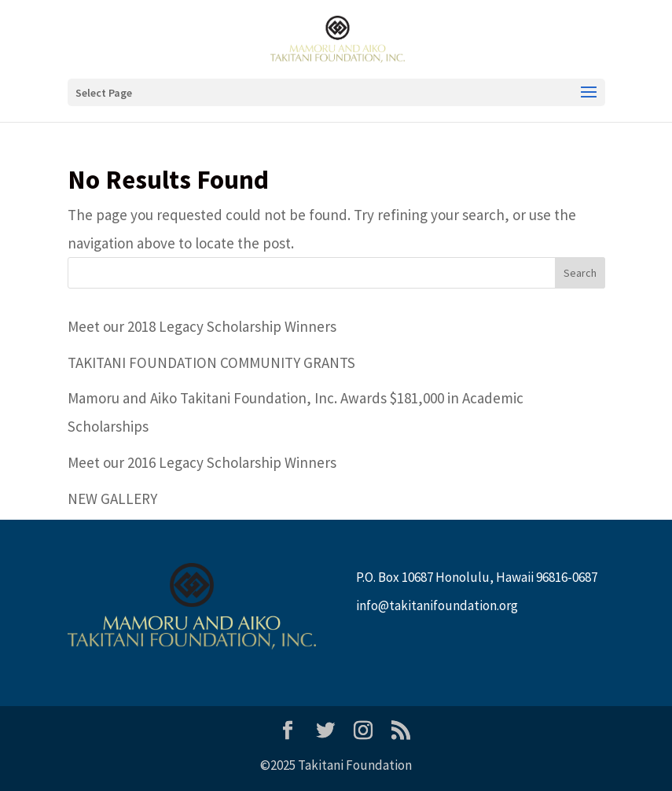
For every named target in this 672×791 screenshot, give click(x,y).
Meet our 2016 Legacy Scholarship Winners (202, 462)
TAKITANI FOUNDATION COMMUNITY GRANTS (211, 362)
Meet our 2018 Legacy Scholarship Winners (202, 326)
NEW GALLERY (112, 499)
